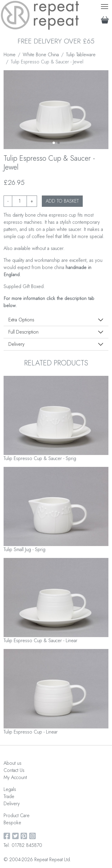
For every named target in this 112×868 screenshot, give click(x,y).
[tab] (56, 320)
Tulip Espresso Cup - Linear (31, 732)
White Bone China (41, 55)
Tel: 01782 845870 (23, 845)
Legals (10, 789)
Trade (9, 796)
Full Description (23, 332)
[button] (54, 143)
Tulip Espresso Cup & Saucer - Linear (40, 641)
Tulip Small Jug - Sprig (24, 549)
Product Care (17, 815)
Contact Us (14, 770)
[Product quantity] (19, 201)
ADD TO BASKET (62, 201)
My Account (15, 777)
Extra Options (21, 320)
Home (10, 55)
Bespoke (12, 823)
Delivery (16, 344)
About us (13, 763)
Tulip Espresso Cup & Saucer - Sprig (40, 458)
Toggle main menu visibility (105, 5)
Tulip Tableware (81, 55)
